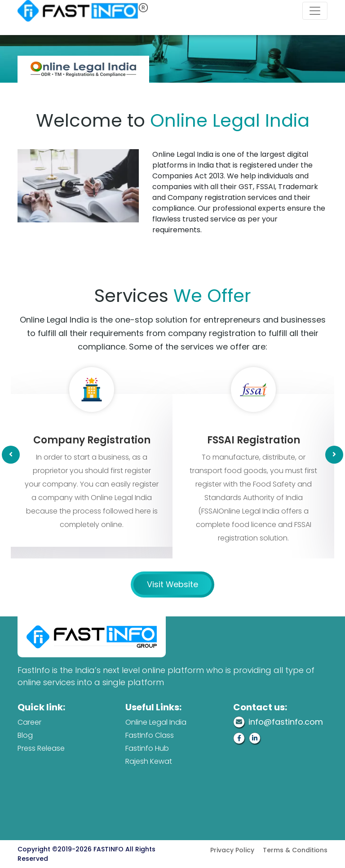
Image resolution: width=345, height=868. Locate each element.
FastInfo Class (150, 735)
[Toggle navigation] (315, 11)
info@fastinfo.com (278, 722)
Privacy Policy (232, 850)
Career (29, 722)
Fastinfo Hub (147, 748)
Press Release (41, 748)
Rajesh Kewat (149, 761)
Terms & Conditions (295, 850)
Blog (25, 735)
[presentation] (11, 455)
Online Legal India (156, 722)
